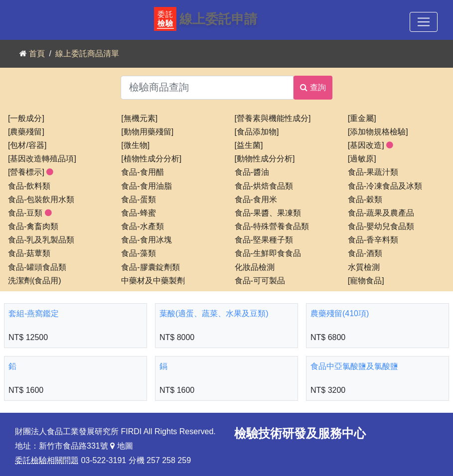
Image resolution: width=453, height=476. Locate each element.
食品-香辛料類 (373, 240)
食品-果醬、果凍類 (268, 213)
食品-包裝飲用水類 (41, 200)
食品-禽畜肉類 (33, 227)
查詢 (313, 87)
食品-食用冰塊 (146, 240)
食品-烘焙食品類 (264, 186)
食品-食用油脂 (146, 186)
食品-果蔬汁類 (373, 172)
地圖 (121, 446)
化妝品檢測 (255, 267)
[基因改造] (371, 145)
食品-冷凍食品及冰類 (385, 186)
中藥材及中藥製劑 (153, 281)
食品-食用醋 (142, 172)
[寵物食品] (366, 281)
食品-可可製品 (260, 281)
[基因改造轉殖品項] (42, 159)
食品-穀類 (365, 200)
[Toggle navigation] (424, 22)
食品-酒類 (365, 253)
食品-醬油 (252, 172)
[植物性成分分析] (151, 159)
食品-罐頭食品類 (37, 267)
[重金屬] (362, 119)
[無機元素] (139, 119)
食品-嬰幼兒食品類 (381, 227)
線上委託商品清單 (87, 54)
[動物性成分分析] (265, 159)
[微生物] (135, 145)
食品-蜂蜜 (138, 213)
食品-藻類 (138, 253)
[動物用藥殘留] (147, 132)
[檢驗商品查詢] (207, 88)
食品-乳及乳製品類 (41, 240)
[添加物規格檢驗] (378, 132)
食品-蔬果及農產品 (381, 213)
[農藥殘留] (26, 132)
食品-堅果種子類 (264, 240)
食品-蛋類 (138, 200)
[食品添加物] (257, 132)
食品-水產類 (142, 227)
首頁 (37, 54)
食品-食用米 (256, 200)
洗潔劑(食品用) (35, 281)
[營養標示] (31, 172)
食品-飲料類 (29, 186)
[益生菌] (249, 145)
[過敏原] (362, 159)
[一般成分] (26, 119)
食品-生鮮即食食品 (268, 253)
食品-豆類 (30, 213)
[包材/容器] (27, 145)
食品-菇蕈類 (29, 253)
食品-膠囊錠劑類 (150, 267)
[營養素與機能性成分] (273, 119)
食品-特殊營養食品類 (272, 227)
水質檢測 (364, 267)
